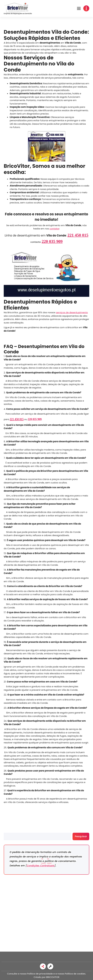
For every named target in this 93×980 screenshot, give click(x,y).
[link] (43, 966)
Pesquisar (9, 831)
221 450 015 (78, 235)
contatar (54, 229)
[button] (79, 8)
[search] (37, 836)
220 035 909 (52, 241)
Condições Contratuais (41, 866)
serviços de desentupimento (72, 312)
